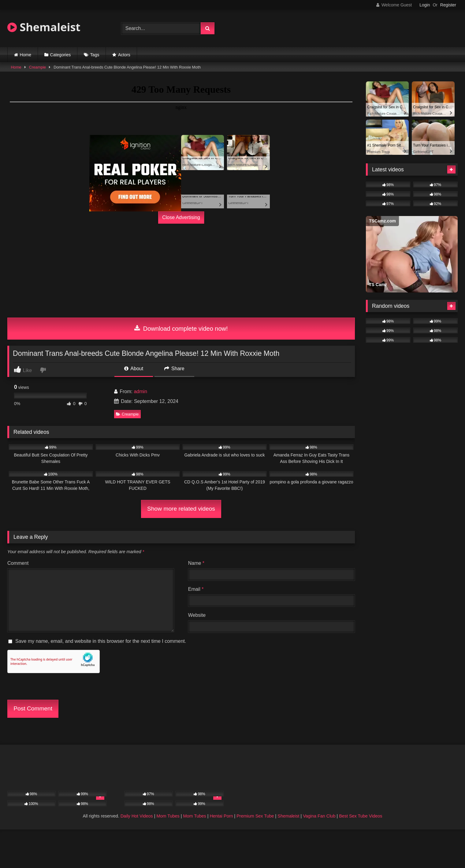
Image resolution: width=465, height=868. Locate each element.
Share (174, 369)
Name (196, 563)
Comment (18, 563)
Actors (124, 55)
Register (448, 5)
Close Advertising (181, 217)
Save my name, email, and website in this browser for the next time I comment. (101, 641)
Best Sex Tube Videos (361, 816)
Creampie (37, 67)
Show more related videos (181, 509)
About (134, 369)
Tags (95, 55)
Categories (61, 55)
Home (26, 55)
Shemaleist (44, 27)
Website (197, 615)
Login (425, 5)
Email (196, 589)
